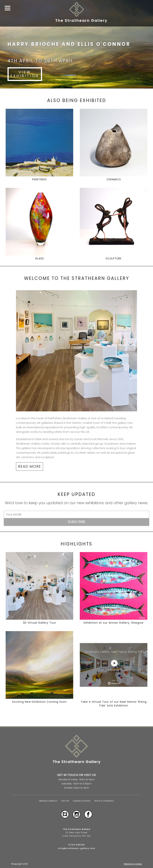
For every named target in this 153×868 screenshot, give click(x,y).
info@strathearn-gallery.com (77, 848)
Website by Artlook (133, 864)
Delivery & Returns (48, 801)
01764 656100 (76, 845)
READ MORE (29, 466)
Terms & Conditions (104, 801)
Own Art (65, 801)
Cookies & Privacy (82, 801)
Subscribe (77, 522)
